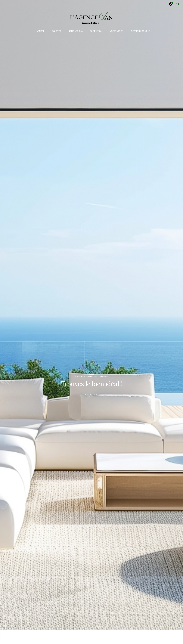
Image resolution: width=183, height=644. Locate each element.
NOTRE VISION (117, 31)
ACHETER (56, 31)
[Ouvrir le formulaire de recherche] (92, 395)
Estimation (96, 31)
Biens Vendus (76, 31)
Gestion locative (141, 31)
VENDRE (41, 31)
